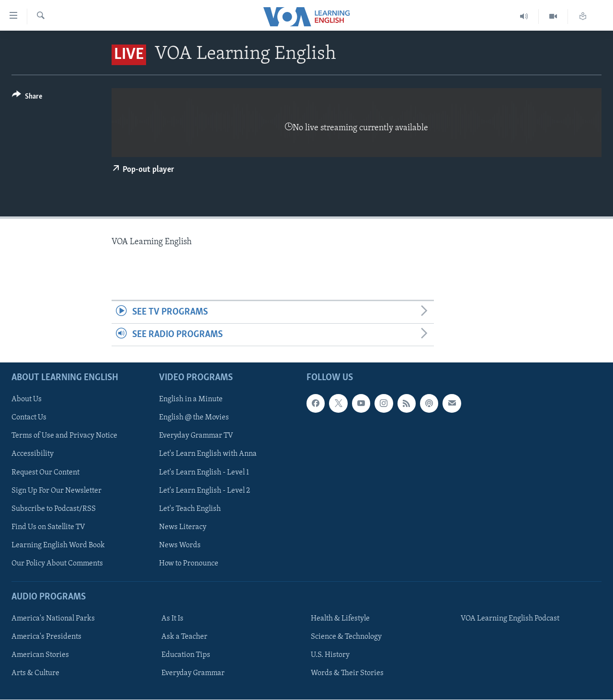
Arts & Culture (35, 674)
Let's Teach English (190, 509)
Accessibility (33, 454)
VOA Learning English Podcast (510, 619)
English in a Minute (191, 400)
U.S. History (330, 655)
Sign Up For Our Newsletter (57, 491)
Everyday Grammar (193, 674)
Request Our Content (45, 473)
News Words (180, 545)
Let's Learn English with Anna (208, 454)
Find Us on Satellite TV (48, 527)
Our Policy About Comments (57, 564)
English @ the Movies (194, 418)
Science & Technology (346, 637)
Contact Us (29, 418)
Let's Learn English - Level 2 (204, 491)
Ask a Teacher (184, 637)
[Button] (27, 98)
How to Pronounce (189, 564)
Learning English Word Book (58, 545)
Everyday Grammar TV (196, 436)
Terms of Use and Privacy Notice (64, 436)
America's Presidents (46, 637)
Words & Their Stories (347, 674)
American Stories (40, 655)
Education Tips (186, 655)
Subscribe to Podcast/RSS (54, 509)
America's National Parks (53, 619)
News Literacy (183, 527)
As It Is (172, 619)
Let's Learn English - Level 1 (204, 473)
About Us (27, 400)
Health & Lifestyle (340, 619)
